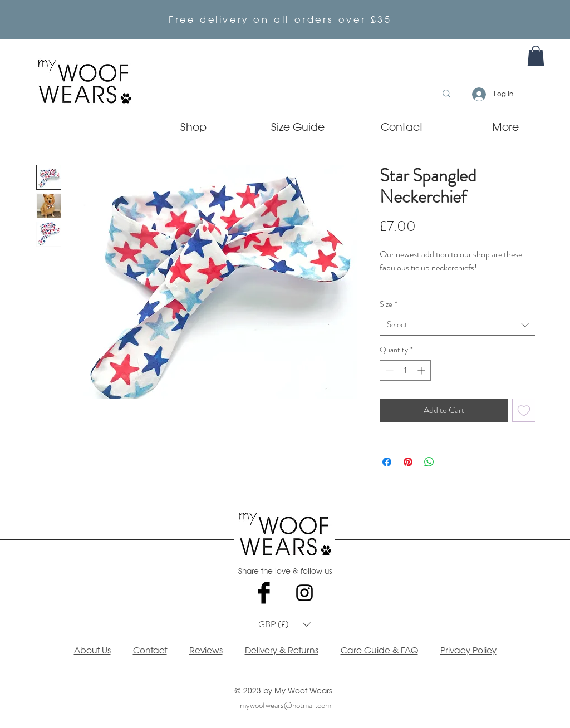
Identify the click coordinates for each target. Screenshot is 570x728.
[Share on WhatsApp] (429, 462)
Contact (150, 650)
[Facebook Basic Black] (264, 593)
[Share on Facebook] (387, 462)
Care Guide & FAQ (379, 650)
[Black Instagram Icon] (304, 593)
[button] (284, 624)
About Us (92, 650)
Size (389, 304)
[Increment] (422, 370)
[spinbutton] (405, 370)
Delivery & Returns (282, 650)
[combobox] (458, 325)
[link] (536, 56)
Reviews (206, 650)
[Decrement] (388, 370)
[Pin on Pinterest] (408, 462)
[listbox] (284, 624)
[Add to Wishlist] (524, 410)
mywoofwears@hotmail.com (286, 705)
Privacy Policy (468, 650)
